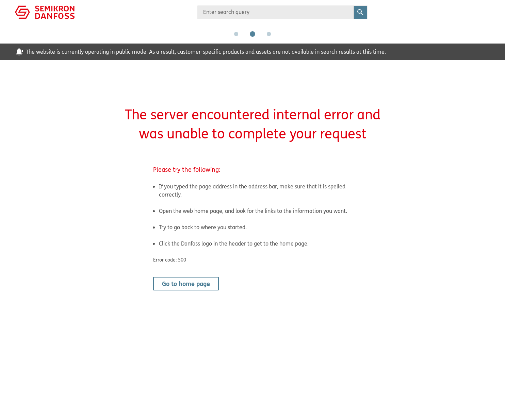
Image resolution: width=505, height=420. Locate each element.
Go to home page (186, 284)
